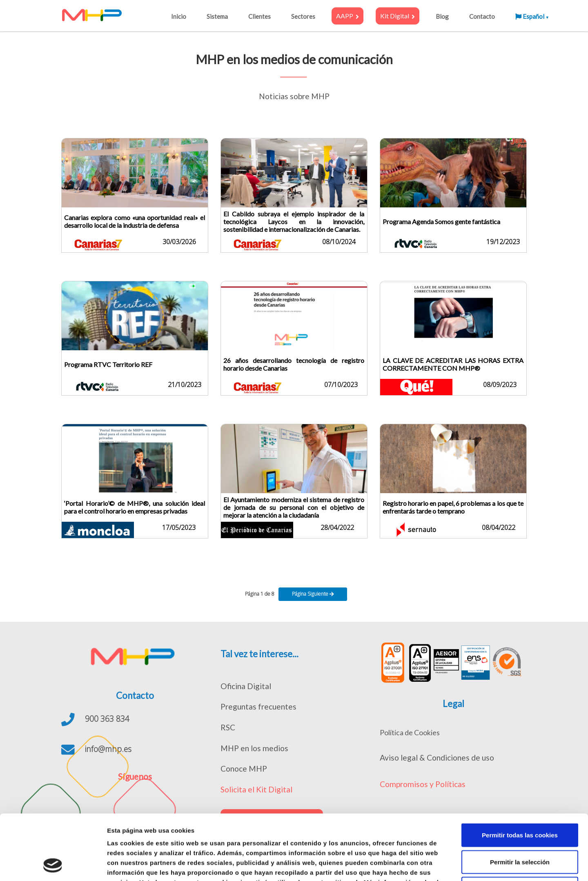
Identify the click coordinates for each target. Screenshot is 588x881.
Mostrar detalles (439, 865)
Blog (442, 16)
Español (532, 16)
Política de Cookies (410, 733)
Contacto (482, 16)
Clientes (259, 16)
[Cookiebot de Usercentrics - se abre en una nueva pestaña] (53, 865)
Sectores (303, 16)
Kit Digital (398, 16)
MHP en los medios (254, 748)
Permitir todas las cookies (520, 774)
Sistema (217, 16)
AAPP (347, 16)
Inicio (179, 16)
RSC (228, 727)
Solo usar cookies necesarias (520, 827)
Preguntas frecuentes (258, 706)
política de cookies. (137, 831)
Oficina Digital (246, 686)
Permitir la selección (520, 801)
